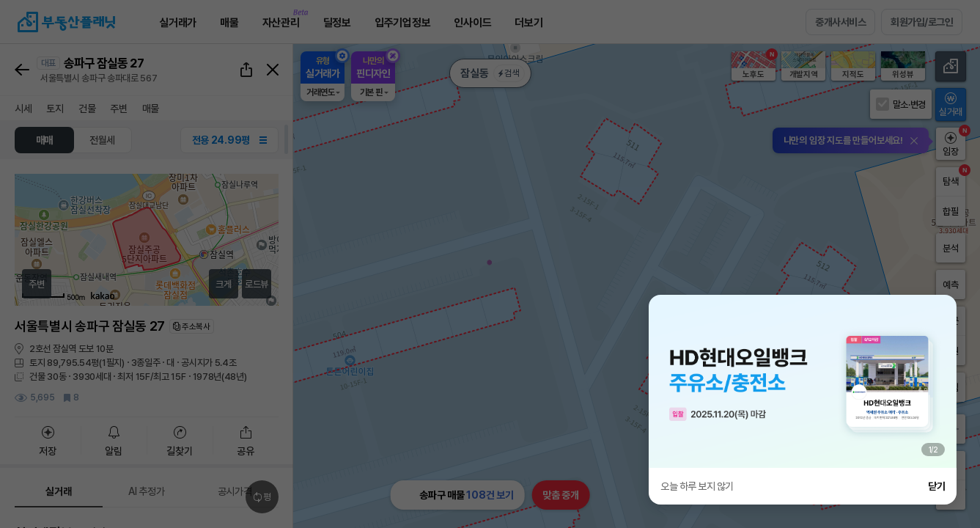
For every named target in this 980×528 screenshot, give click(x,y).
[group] (803, 381)
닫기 (936, 486)
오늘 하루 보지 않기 (697, 486)
